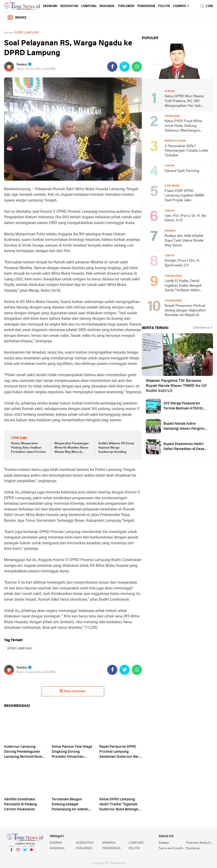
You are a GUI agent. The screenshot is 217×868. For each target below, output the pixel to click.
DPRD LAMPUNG (19, 649)
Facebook (11, 852)
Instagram (18, 852)
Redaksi (164, 843)
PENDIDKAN (146, 6)
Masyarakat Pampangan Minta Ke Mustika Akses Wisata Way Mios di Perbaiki (72, 448)
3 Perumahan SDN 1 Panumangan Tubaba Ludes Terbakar (186, 151)
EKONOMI (50, 6)
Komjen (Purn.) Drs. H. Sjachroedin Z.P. (182, 263)
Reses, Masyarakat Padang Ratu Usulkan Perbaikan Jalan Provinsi (28, 448)
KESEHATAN (69, 6)
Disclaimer (193, 848)
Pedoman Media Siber (199, 843)
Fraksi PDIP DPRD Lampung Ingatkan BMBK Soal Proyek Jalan (185, 196)
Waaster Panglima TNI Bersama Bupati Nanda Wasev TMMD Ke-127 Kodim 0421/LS (176, 386)
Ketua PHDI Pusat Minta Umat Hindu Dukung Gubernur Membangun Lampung (183, 126)
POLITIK (164, 6)
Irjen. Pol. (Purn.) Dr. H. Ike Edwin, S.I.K (185, 218)
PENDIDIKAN (111, 848)
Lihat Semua (201, 328)
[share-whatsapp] (137, 67)
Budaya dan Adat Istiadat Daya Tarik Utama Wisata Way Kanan (184, 241)
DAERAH (56, 843)
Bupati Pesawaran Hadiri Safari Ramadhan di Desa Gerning (184, 447)
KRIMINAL (109, 843)
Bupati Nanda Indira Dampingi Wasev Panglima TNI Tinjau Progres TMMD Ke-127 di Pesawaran (185, 427)
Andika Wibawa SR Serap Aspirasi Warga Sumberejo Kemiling (116, 448)
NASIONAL (107, 6)
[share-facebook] (112, 67)
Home (8, 33)
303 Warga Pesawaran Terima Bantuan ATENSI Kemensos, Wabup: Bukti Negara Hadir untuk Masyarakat (183, 406)
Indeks (17, 18)
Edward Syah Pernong (182, 171)
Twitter (25, 852)
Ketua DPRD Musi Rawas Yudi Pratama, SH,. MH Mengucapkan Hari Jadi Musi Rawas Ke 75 (184, 101)
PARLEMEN (126, 6)
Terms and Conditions (172, 848)
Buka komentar (73, 691)
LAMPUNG (89, 6)
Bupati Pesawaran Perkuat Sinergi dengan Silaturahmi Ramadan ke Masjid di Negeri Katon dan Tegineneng (185, 311)
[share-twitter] (125, 67)
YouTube (32, 852)
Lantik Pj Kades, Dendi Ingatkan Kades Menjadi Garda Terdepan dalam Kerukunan (183, 286)
